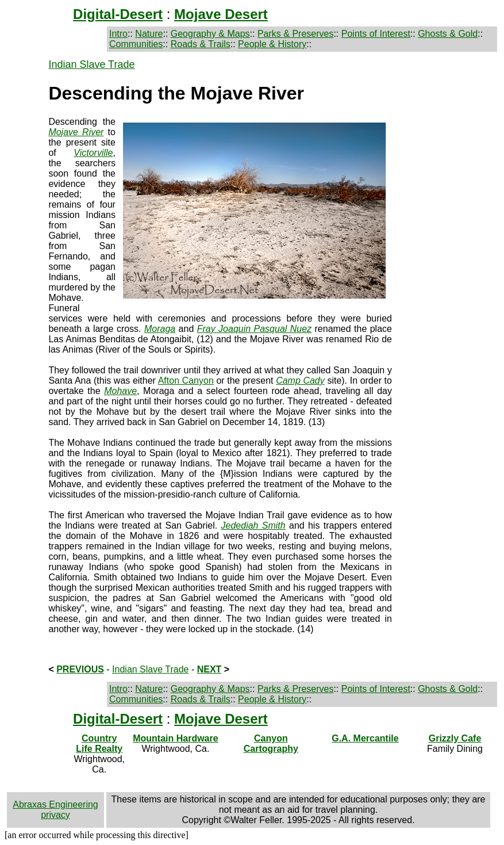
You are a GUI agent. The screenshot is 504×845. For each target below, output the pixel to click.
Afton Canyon (186, 381)
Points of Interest (376, 34)
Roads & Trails (201, 44)
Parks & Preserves (295, 34)
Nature (149, 34)
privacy (55, 815)
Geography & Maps (210, 34)
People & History (272, 44)
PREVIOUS (80, 669)
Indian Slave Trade (91, 64)
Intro (118, 34)
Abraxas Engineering (55, 804)
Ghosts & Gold (448, 34)
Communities (136, 44)
